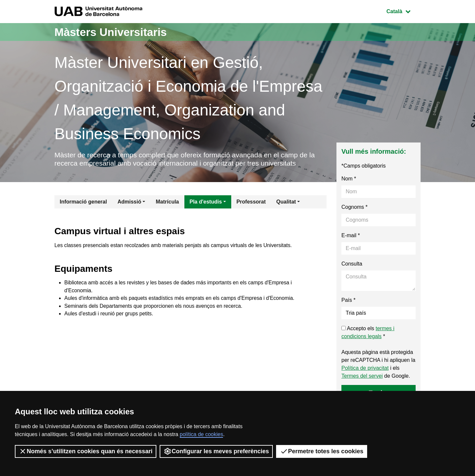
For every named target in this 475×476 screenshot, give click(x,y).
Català (403, 11)
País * (348, 301)
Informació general (83, 203)
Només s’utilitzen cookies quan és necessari (86, 451)
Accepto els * (368, 333)
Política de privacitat (365, 369)
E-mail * (351, 236)
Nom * (349, 180)
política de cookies (202, 434)
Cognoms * (354, 208)
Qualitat (286, 203)
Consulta (352, 265)
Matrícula (167, 203)
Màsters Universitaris (114, 32)
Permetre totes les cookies (322, 451)
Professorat (251, 203)
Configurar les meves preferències (216, 451)
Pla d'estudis (206, 203)
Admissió (129, 203)
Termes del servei (362, 377)
